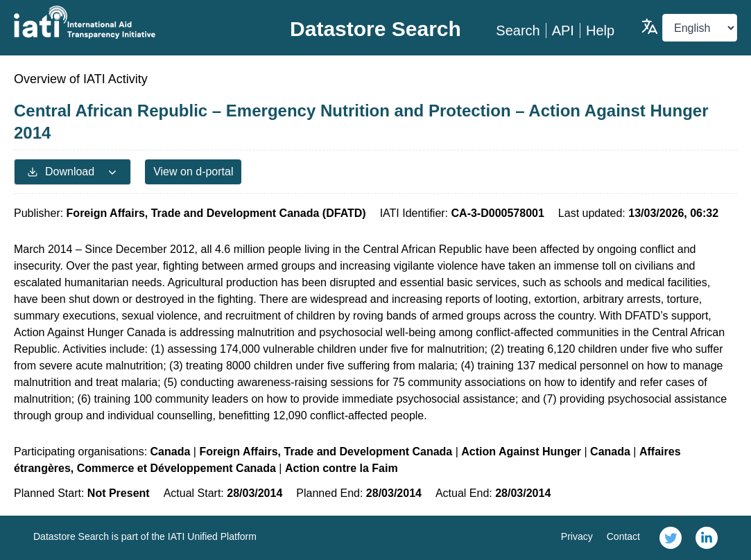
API (563, 30)
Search (518, 30)
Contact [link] (623, 536)
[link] (671, 538)
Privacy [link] (577, 536)
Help (600, 30)
